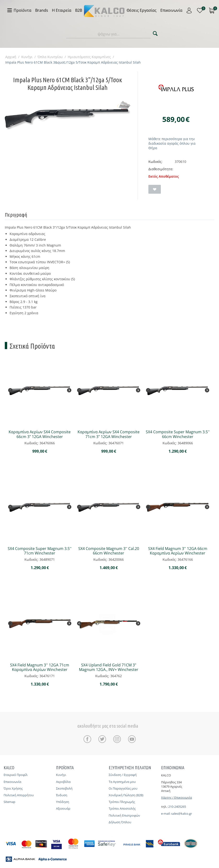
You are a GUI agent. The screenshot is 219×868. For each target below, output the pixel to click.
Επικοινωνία (12, 782)
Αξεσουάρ (63, 808)
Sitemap (9, 802)
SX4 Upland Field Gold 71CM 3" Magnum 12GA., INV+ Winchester (109, 667)
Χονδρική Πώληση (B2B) (126, 795)
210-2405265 (177, 807)
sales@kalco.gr (182, 813)
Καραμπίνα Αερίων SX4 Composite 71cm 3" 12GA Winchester (109, 434)
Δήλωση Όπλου (120, 822)
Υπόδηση (63, 802)
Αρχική (11, 57)
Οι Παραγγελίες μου (123, 788)
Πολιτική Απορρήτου (19, 795)
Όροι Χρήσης (13, 788)
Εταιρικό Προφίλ (16, 775)
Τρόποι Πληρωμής (122, 802)
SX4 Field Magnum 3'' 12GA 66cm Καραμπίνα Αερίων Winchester (178, 551)
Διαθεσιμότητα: (161, 169)
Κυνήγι (27, 57)
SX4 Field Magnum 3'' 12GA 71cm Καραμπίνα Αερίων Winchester (40, 667)
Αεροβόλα (63, 782)
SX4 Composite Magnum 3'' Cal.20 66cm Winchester (109, 551)
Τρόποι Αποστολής (122, 808)
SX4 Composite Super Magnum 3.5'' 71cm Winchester (40, 551)
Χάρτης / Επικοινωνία (177, 797)
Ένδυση (62, 795)
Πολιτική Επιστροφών (124, 815)
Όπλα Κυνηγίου (50, 57)
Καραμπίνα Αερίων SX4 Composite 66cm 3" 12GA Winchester (40, 434)
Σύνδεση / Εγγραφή (123, 775)
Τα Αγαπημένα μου (122, 782)
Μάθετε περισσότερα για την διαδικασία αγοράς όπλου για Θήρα (172, 143)
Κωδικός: (155, 162)
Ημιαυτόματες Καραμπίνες (89, 57)
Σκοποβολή (64, 788)
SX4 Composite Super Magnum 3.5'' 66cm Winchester (178, 434)
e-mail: (166, 813)
